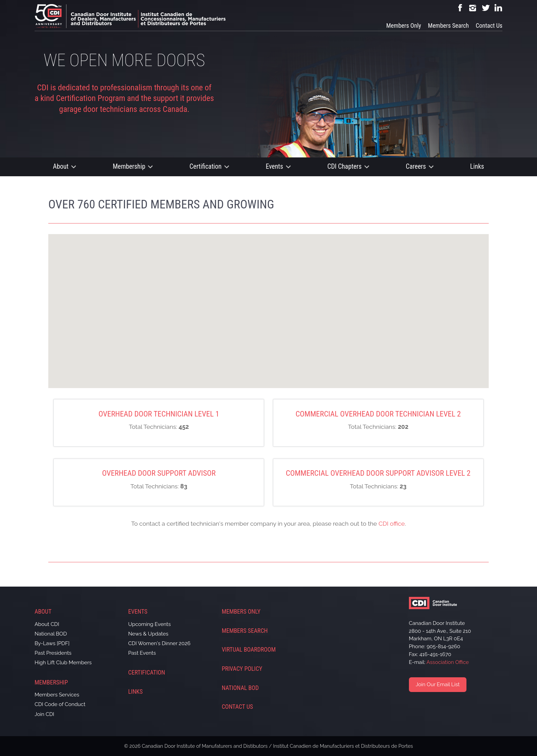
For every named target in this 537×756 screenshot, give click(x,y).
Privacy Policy (242, 669)
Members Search (448, 25)
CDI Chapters (345, 166)
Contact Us (489, 25)
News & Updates (148, 634)
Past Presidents (53, 653)
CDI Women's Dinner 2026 (159, 643)
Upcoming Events (149, 624)
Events (274, 166)
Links (477, 166)
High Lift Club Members (63, 663)
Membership (129, 166)
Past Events (142, 653)
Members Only (404, 25)
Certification (205, 166)
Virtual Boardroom (249, 650)
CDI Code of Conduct (60, 704)
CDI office (392, 523)
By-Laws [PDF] (52, 643)
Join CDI (44, 714)
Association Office (448, 662)
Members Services (57, 695)
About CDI (47, 624)
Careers (416, 166)
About (61, 166)
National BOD (51, 634)
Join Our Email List (438, 684)
